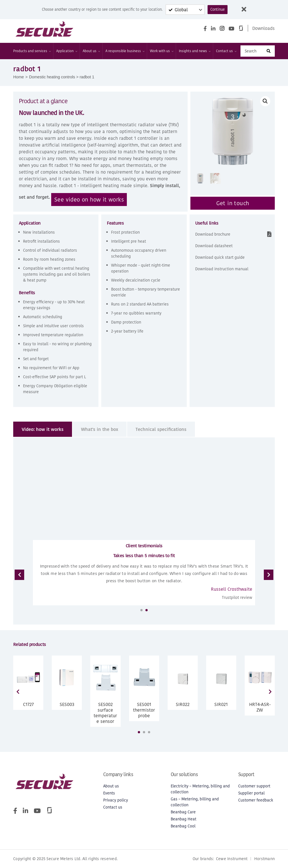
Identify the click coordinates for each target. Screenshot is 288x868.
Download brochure (213, 234)
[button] (265, 101)
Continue (218, 9)
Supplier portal (251, 793)
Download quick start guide (220, 257)
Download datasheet (214, 246)
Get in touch (233, 203)
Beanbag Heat (184, 819)
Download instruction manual (222, 269)
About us (91, 51)
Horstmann (265, 859)
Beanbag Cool (183, 826)
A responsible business (125, 51)
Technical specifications (161, 429)
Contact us (226, 51)
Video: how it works (43, 429)
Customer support (254, 786)
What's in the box (100, 429)
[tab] (43, 429)
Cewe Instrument (232, 859)
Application (67, 51)
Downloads (264, 28)
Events (109, 793)
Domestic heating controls (52, 77)
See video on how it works (89, 200)
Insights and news (194, 51)
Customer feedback (256, 800)
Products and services (32, 51)
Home (19, 77)
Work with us (161, 51)
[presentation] (19, 575)
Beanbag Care (183, 812)
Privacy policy (116, 800)
